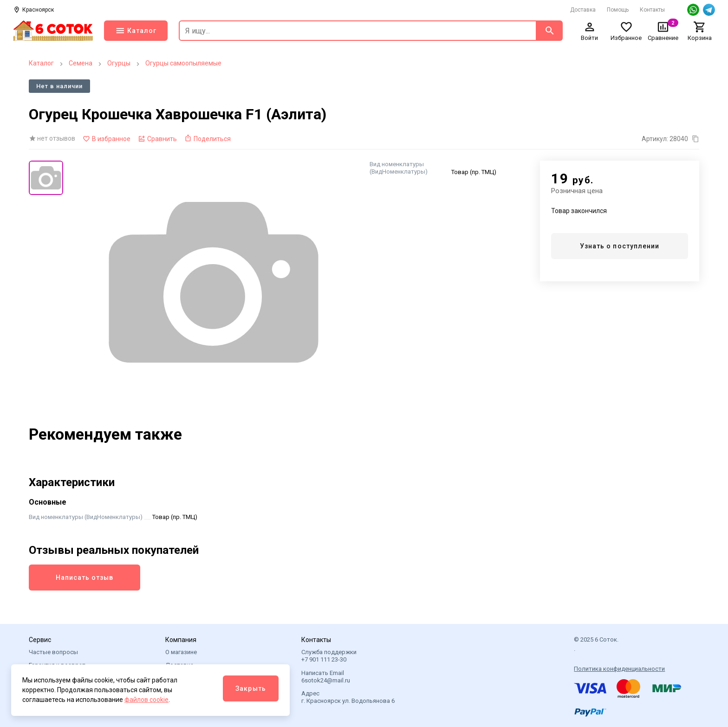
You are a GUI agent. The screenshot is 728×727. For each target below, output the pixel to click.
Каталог (41, 63)
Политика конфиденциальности (619, 669)
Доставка (583, 10)
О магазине (181, 652)
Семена (81, 63)
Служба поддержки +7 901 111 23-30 (329, 656)
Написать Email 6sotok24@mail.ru (326, 677)
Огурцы (119, 63)
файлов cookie (146, 700)
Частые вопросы (53, 652)
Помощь (618, 10)
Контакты (652, 10)
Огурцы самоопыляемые (183, 63)
